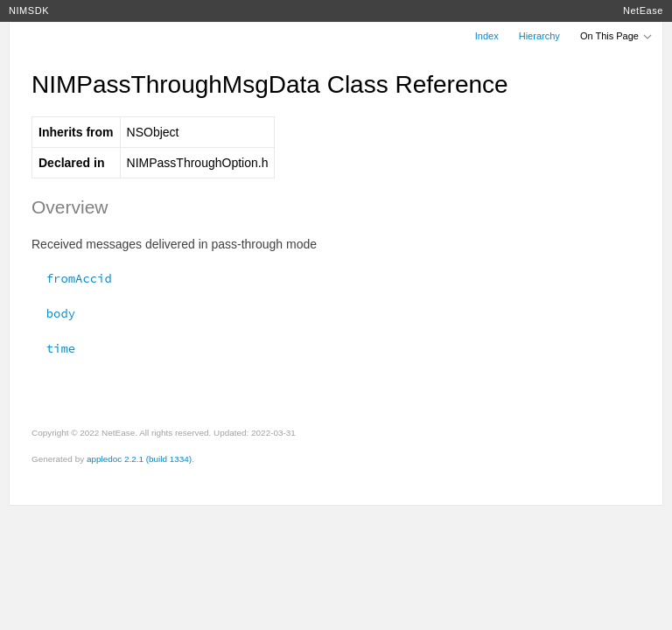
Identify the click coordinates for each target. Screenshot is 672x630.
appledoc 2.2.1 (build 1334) (139, 459)
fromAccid (72, 278)
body (53, 313)
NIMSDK (29, 10)
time (53, 348)
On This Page (617, 36)
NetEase (643, 10)
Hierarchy (539, 36)
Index (487, 36)
